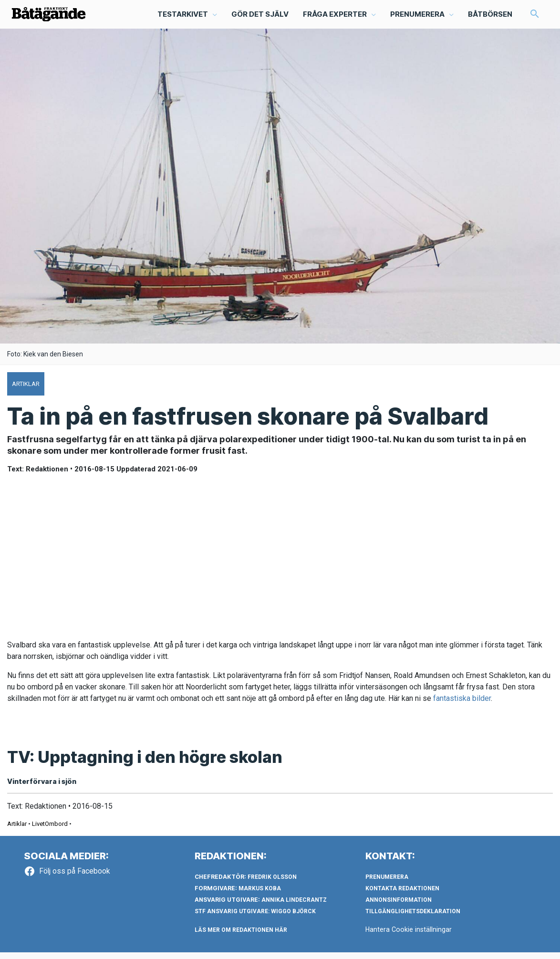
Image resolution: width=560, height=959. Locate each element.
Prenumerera (387, 884)
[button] (187, 17)
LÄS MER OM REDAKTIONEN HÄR (241, 937)
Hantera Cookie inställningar (409, 936)
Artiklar (17, 830)
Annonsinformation (399, 907)
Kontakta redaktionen (402, 895)
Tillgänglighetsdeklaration (413, 918)
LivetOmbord (50, 830)
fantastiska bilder (462, 704)
